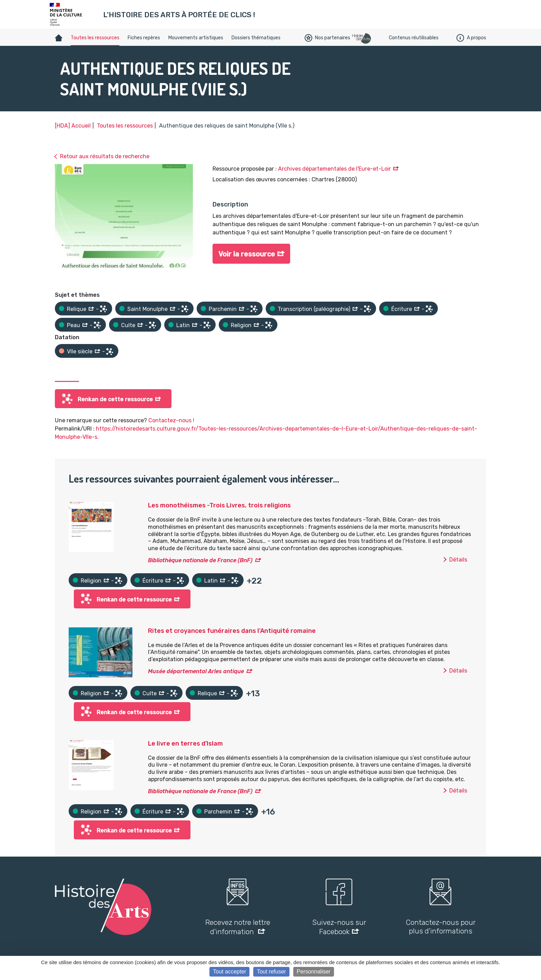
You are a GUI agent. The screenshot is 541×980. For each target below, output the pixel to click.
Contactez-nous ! (171, 420)
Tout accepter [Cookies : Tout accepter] (229, 972)
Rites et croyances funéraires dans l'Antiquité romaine (232, 631)
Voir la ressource (247, 254)
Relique (77, 309)
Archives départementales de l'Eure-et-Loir (335, 169)
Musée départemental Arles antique (196, 671)
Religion (241, 325)
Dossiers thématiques (256, 38)
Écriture (402, 309)
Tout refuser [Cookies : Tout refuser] (271, 972)
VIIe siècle (80, 351)
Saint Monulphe (147, 309)
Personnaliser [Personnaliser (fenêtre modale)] (314, 972)
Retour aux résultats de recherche (105, 156)
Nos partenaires (327, 38)
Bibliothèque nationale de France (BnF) (200, 560)
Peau (73, 325)
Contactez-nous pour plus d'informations (441, 927)
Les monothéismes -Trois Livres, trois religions (219, 505)
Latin (183, 325)
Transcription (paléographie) (314, 309)
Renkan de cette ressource (115, 399)
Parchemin (223, 309)
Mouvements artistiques (196, 38)
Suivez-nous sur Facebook (339, 927)
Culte (128, 325)
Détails (458, 560)
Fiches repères (144, 38)
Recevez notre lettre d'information (238, 927)
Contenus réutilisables (414, 38)
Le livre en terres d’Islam (185, 744)
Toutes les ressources (95, 38)
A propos (471, 38)
